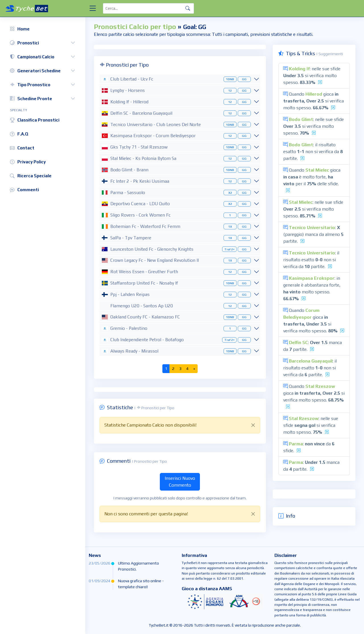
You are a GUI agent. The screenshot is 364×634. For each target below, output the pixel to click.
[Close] (253, 425)
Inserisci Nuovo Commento (180, 482)
